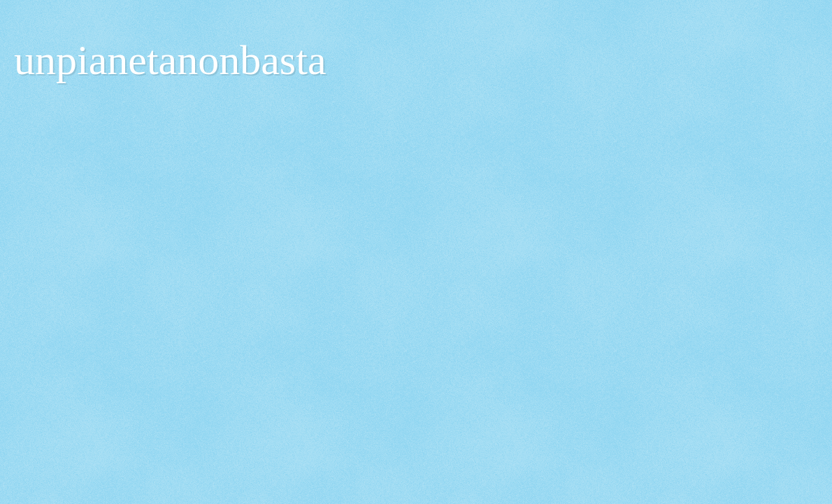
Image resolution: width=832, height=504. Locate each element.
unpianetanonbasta (170, 60)
